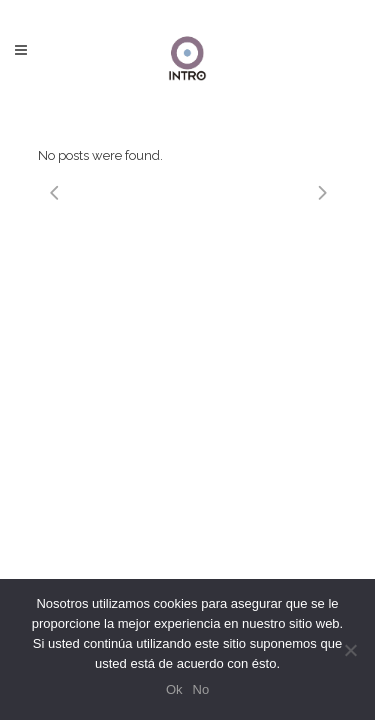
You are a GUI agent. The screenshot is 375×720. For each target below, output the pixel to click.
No (201, 689)
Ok (174, 689)
